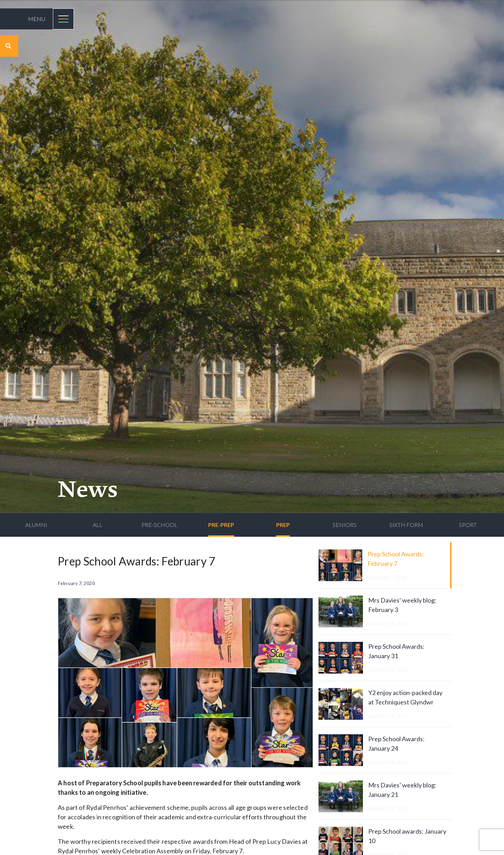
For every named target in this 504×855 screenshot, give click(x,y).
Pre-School (159, 525)
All (98, 525)
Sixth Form (406, 525)
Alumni (36, 525)
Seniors (345, 525)
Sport (468, 525)
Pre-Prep (221, 525)
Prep (283, 525)
